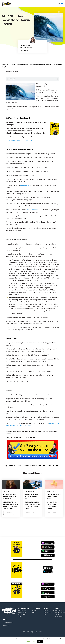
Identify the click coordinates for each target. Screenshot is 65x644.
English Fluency (34, 65)
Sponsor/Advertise (60, 610)
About (57, 608)
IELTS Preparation (59, 616)
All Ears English (24, 608)
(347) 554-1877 (5, 626)
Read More (9, 513)
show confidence (33, 210)
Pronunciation (8, 494)
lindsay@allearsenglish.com (8, 622)
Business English (22, 614)
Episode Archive (22, 610)
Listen (46, 608)
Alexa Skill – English (48, 612)
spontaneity (25, 185)
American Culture (8, 65)
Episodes (34, 610)
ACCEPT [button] (40, 641)
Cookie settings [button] (30, 641)
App (45, 614)
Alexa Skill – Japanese (49, 610)
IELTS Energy (36, 608)
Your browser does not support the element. (32, 79)
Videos (20, 616)
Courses (57, 614)
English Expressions (22, 65)
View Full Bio (24, 50)
